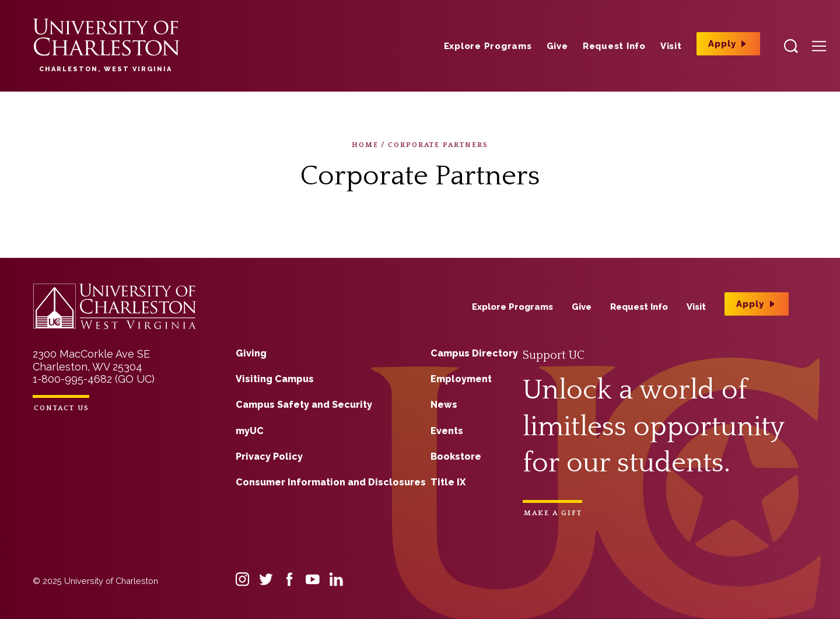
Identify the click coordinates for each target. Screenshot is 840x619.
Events (447, 431)
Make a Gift (553, 513)
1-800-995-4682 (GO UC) (94, 379)
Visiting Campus (275, 379)
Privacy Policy (269, 457)
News (444, 405)
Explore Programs (488, 46)
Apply (722, 44)
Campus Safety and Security (304, 405)
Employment (461, 379)
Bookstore (456, 457)
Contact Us (62, 408)
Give (557, 46)
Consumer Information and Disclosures (331, 482)
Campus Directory (474, 353)
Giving (251, 353)
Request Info (614, 46)
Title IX (448, 482)
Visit (671, 46)
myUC (250, 431)
